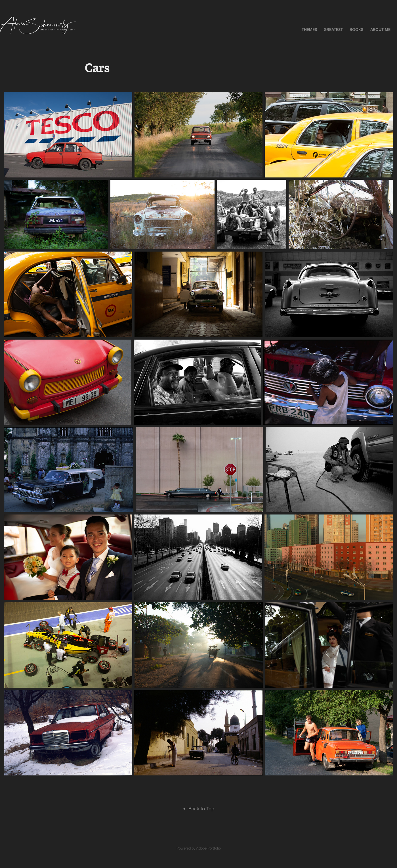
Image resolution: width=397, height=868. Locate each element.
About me (380, 30)
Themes (309, 30)
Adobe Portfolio (208, 848)
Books (356, 30)
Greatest (333, 30)
